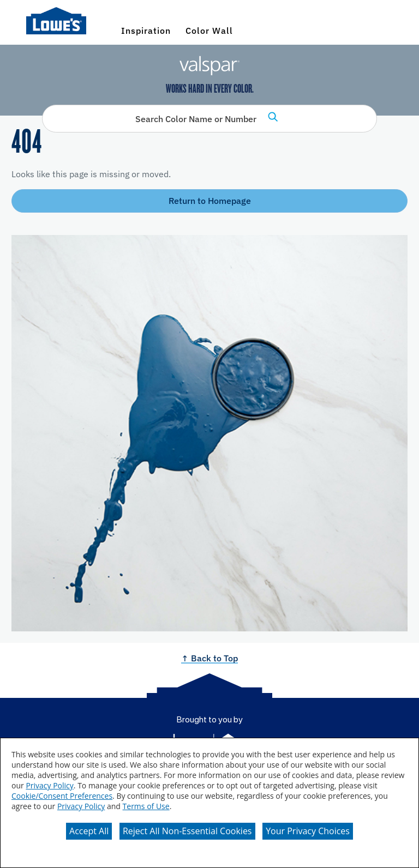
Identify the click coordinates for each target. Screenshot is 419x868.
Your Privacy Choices (308, 831)
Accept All (89, 831)
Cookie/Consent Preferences (62, 796)
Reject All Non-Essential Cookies (187, 831)
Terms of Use (146, 806)
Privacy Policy (49, 785)
